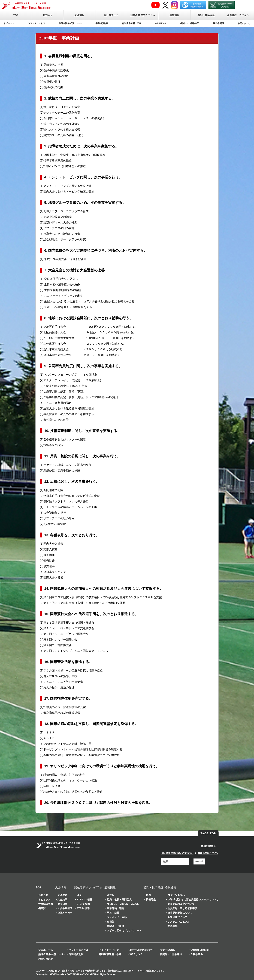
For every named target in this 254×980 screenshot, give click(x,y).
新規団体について (177, 917)
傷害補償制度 (102, 23)
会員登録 (171, 887)
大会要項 (62, 895)
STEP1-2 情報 (85, 900)
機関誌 (42, 908)
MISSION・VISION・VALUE (123, 904)
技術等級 (151, 900)
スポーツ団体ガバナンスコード (124, 931)
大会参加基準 (65, 908)
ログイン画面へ (176, 895)
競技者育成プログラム (143, 15)
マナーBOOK (167, 950)
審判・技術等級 (206, 15)
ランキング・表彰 (117, 917)
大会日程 (62, 904)
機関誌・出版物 (116, 926)
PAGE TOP (208, 833)
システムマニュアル (179, 922)
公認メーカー (65, 913)
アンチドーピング (109, 950)
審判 (148, 895)
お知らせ (48, 15)
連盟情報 (174, 15)
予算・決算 (113, 913)
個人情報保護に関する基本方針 (177, 853)
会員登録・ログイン (238, 15)
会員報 (111, 922)
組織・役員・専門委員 (119, 900)
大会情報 (79, 15)
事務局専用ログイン (208, 853)
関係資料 (173, 926)
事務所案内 (207, 846)
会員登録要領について (180, 913)
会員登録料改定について (181, 904)
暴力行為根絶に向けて (142, 950)
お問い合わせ (244, 23)
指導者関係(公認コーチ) (70, 23)
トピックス (9, 23)
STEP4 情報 (83, 908)
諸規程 (111, 895)
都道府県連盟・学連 (132, 23)
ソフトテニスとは (37, 23)
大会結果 (62, 900)
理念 (79, 895)
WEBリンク (161, 23)
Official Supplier (200, 950)
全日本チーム (111, 15)
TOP (16, 15)
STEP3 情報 (83, 904)
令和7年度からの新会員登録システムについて (193, 900)
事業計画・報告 (116, 908)
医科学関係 (219, 23)
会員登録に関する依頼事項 (182, 908)
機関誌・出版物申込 (190, 23)
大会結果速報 (46, 904)
